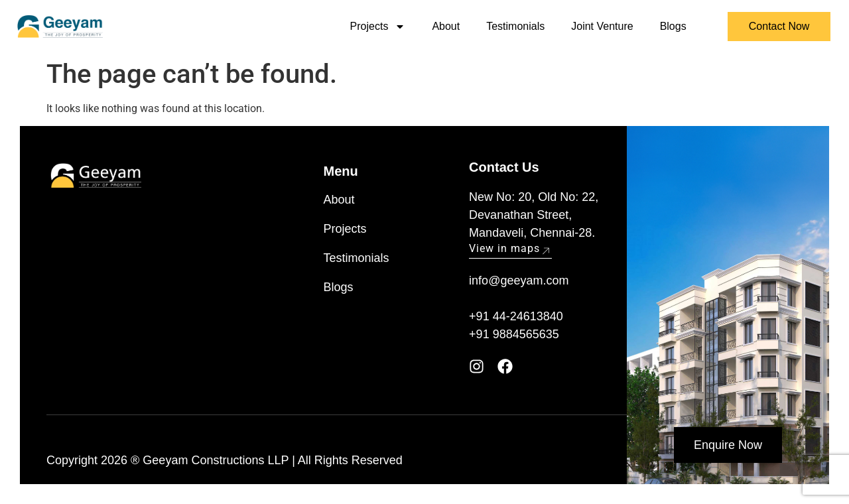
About (446, 26)
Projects (378, 27)
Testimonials (515, 26)
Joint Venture (602, 26)
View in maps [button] (510, 248)
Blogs (673, 26)
